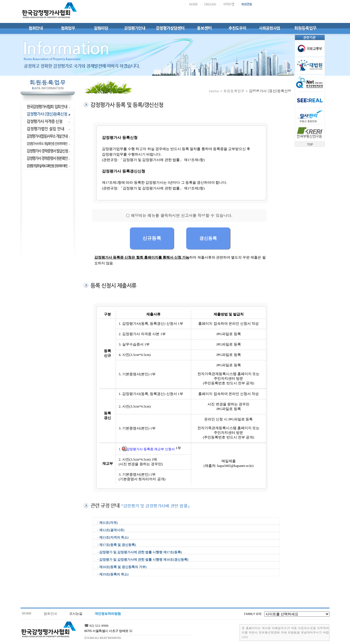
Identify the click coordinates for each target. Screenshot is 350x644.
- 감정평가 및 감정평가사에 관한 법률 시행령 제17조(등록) (140, 552)
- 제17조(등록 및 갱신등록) (117, 545)
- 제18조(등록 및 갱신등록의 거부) (122, 567)
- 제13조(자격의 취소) (113, 537)
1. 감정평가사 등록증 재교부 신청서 (147, 449)
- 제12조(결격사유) (111, 530)
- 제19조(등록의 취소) (113, 574)
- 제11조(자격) (107, 523)
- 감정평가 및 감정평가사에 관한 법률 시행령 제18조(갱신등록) (143, 560)
